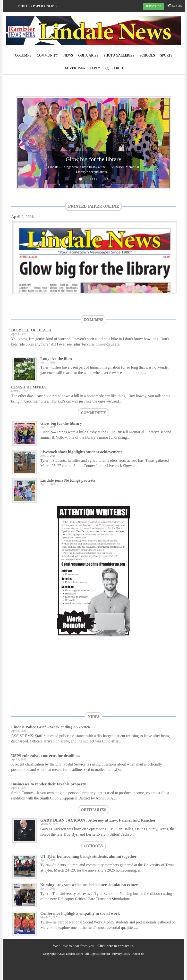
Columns (23, 55)
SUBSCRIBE (153, 6)
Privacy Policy (121, 954)
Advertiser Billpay (82, 68)
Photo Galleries (119, 55)
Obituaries (88, 55)
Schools (147, 55)
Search (114, 68)
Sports (166, 55)
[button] (28, 143)
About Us (138, 954)
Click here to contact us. (116, 946)
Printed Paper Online (37, 6)
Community (48, 55)
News (68, 55)
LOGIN (175, 6)
